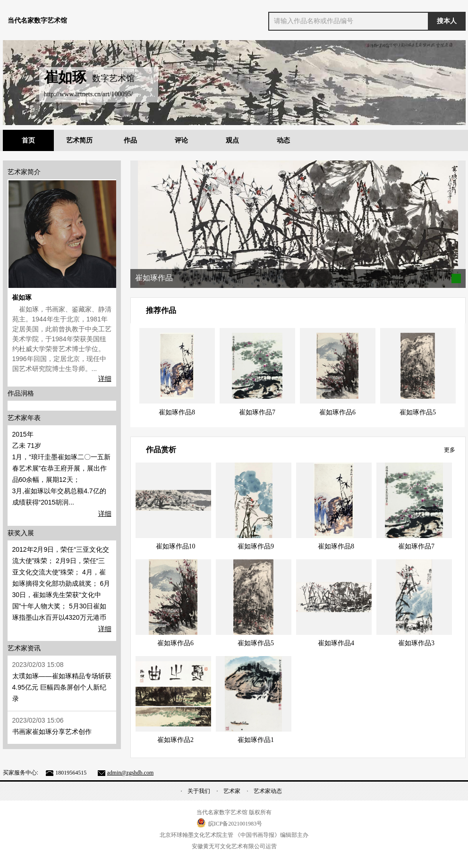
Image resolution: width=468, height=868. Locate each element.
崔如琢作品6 (337, 412)
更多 (450, 450)
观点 (232, 140)
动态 (283, 140)
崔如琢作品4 (336, 643)
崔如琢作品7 (257, 412)
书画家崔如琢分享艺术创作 (52, 732)
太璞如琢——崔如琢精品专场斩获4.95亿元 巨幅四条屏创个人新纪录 (62, 687)
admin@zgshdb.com (131, 773)
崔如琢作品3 (416, 643)
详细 (105, 379)
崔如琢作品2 (175, 740)
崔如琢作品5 (418, 412)
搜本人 (447, 21)
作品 (130, 140)
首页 (28, 140)
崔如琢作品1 (256, 740)
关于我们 (199, 791)
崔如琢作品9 (256, 546)
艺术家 (232, 791)
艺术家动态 (268, 791)
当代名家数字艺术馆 (37, 21)
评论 (181, 140)
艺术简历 (79, 140)
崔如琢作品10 (176, 546)
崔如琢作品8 (177, 412)
